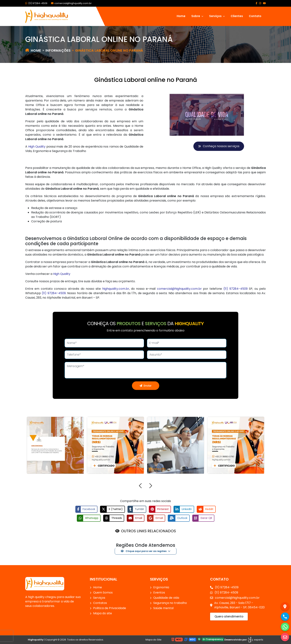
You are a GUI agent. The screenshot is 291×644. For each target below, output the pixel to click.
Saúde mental (163, 608)
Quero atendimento (229, 616)
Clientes (237, 16)
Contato (255, 16)
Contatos (100, 603)
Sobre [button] (196, 16)
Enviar (146, 386)
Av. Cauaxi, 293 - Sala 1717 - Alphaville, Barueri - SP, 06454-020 (237, 605)
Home (181, 16)
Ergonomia (161, 587)
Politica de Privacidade (110, 608)
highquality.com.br (116, 289)
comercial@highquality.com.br (71, 3)
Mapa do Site (153, 640)
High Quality (37, 147)
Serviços (99, 598)
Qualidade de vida (166, 598)
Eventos (159, 592)
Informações (58, 50)
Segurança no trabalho (170, 603)
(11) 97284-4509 (36, 3)
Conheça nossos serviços (219, 146)
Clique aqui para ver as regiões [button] (144, 551)
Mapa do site (103, 613)
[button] (140, 486)
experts (256, 640)
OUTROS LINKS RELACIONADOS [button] (148, 531)
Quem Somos (103, 592)
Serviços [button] (216, 16)
